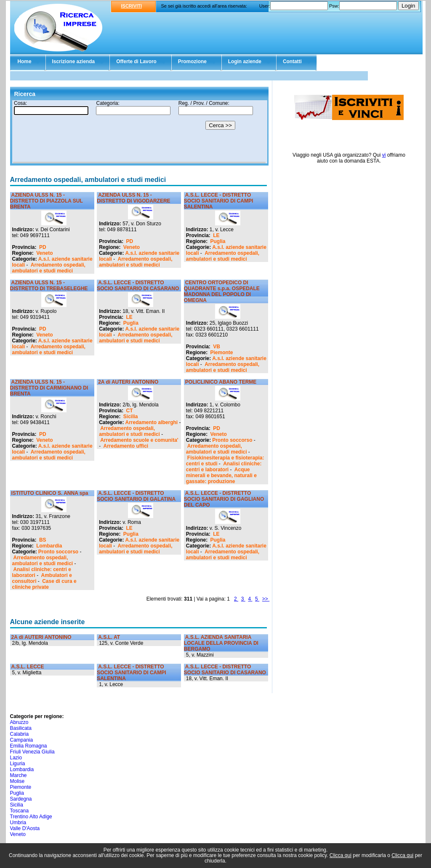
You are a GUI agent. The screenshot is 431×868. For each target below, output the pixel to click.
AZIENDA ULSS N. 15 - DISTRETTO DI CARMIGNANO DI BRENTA (49, 388)
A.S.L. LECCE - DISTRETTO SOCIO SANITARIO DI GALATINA (136, 496)
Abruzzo (19, 722)
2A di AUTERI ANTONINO (128, 382)
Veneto (44, 253)
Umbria (18, 823)
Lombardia (49, 546)
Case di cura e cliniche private (44, 584)
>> (266, 599)
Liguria (18, 764)
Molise (17, 781)
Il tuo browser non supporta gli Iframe (139, 132)
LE (216, 235)
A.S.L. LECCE (28, 667)
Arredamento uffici (126, 446)
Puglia (218, 241)
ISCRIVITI (132, 6)
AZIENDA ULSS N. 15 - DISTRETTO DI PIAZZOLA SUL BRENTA (47, 201)
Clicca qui (341, 855)
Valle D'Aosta (25, 828)
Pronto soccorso (232, 440)
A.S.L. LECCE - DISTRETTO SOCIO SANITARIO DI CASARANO (138, 286)
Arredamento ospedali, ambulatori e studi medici (49, 268)
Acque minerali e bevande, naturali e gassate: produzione (221, 475)
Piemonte (222, 353)
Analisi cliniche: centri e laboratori (224, 467)
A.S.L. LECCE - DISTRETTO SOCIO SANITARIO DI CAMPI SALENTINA (218, 201)
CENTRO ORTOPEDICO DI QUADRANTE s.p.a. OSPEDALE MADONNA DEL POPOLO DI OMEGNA (222, 291)
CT (130, 411)
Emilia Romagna (29, 746)
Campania (22, 740)
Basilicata (21, 728)
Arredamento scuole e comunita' (139, 440)
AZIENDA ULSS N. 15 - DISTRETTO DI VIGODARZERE (133, 198)
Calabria (20, 734)
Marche (19, 775)
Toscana (20, 811)
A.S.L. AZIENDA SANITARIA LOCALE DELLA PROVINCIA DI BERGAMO (221, 643)
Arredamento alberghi (152, 422)
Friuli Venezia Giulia (32, 752)
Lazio (16, 758)
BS (43, 540)
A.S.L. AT (109, 637)
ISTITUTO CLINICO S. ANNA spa (50, 493)
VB (217, 347)
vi (384, 155)
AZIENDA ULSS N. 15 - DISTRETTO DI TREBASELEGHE (49, 286)
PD (43, 247)
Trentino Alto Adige (31, 817)
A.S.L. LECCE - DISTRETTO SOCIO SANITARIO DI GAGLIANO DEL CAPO (224, 499)
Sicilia (131, 417)
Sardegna (21, 799)
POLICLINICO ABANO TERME (221, 382)
